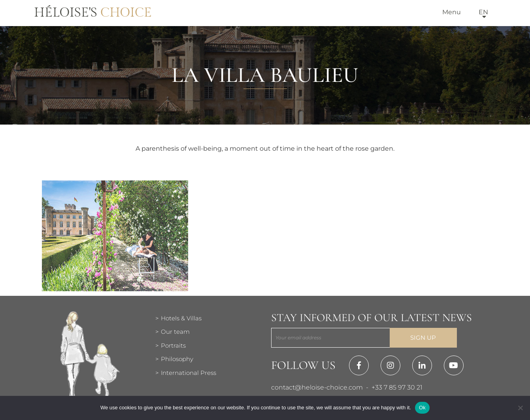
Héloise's (93, 13)
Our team (175, 332)
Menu (452, 12)
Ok (422, 408)
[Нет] (520, 408)
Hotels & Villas (181, 318)
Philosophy (177, 359)
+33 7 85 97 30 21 (397, 387)
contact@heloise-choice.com (317, 387)
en (483, 12)
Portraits (173, 345)
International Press (189, 373)
